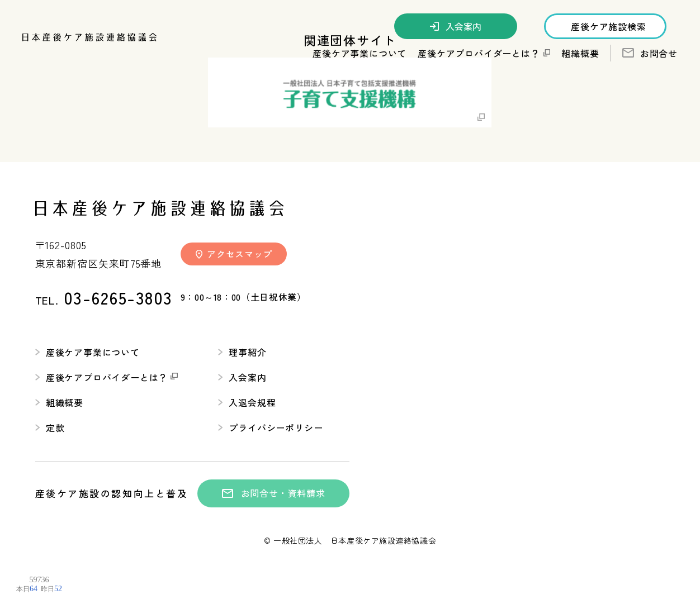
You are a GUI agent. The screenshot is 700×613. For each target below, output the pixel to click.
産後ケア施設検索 (608, 26)
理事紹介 (242, 352)
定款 (50, 427)
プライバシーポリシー (270, 427)
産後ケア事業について (88, 352)
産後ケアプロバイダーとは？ (107, 377)
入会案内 (456, 26)
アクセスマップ (234, 254)
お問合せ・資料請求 (274, 493)
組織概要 (580, 53)
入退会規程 (247, 402)
